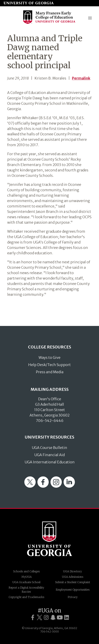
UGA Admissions (73, 577)
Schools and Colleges (26, 571)
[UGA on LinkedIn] (67, 618)
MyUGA (26, 577)
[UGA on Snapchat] (53, 618)
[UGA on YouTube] (60, 618)
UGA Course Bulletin (49, 448)
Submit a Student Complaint (73, 582)
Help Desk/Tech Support (49, 365)
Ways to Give (49, 357)
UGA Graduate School (26, 582)
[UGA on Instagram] (46, 618)
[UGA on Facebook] (33, 618)
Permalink (81, 78)
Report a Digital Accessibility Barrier (26, 590)
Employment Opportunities (73, 590)
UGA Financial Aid (49, 455)
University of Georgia (50, 539)
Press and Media (50, 372)
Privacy (73, 597)
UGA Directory (73, 571)
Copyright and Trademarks (26, 597)
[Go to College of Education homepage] (49, 23)
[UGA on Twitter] (39, 618)
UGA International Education (50, 462)
